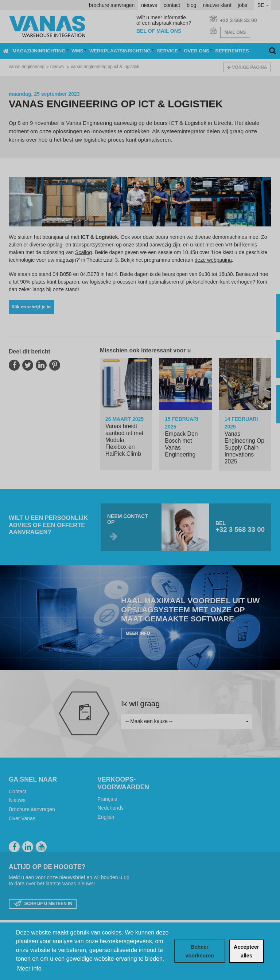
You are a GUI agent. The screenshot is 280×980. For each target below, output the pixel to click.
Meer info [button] (29, 969)
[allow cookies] (247, 951)
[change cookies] (200, 951)
